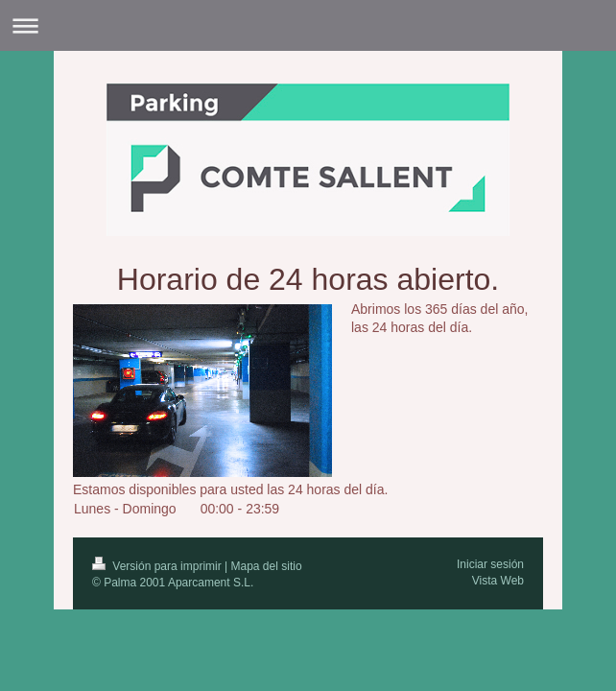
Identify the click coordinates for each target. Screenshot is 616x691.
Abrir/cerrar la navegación (308, 25)
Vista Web (498, 581)
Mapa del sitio (267, 566)
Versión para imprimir (158, 566)
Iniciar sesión (490, 564)
